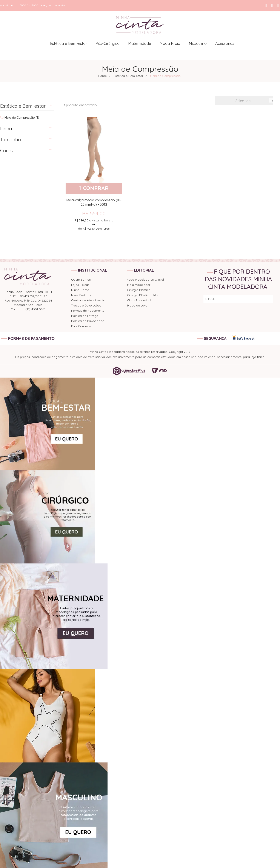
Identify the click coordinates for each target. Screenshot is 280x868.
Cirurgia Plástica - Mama (145, 295)
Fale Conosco (81, 326)
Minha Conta (80, 290)
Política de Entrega (85, 316)
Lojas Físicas (80, 285)
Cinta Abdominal (139, 300)
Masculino (198, 43)
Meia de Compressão (165, 76)
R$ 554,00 (94, 213)
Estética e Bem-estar (69, 43)
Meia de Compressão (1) (22, 118)
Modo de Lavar (138, 305)
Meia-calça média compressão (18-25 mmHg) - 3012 (94, 202)
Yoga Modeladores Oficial (145, 280)
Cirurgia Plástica (139, 290)
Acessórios (225, 43)
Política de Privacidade (88, 321)
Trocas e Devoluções (86, 305)
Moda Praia (170, 43)
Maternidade (140, 43)
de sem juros (94, 224)
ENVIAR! (265, 299)
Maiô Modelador (139, 285)
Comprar (96, 188)
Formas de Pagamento (88, 311)
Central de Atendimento (88, 300)
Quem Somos (81, 280)
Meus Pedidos (81, 295)
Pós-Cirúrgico (108, 43)
